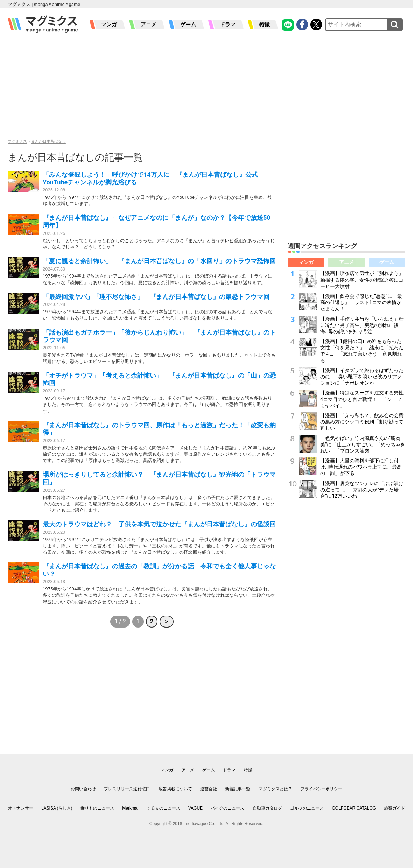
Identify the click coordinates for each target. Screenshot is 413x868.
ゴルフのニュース (307, 808)
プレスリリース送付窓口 (127, 789)
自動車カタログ (267, 808)
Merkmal (130, 808)
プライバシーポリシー (321, 789)
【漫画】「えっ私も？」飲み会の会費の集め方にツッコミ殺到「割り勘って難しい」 (362, 422)
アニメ (149, 24)
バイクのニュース (227, 808)
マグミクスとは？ (275, 789)
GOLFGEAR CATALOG (354, 808)
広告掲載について (175, 789)
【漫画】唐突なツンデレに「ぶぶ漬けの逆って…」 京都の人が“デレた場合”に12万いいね (362, 490)
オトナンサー (21, 808)
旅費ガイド (394, 808)
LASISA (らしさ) (57, 808)
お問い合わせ (83, 789)
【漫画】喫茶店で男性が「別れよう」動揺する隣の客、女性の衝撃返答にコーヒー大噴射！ (362, 280)
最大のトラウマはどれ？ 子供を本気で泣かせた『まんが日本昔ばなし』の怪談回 (159, 524)
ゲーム (188, 24)
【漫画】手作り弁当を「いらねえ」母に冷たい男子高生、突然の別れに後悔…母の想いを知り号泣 (362, 325)
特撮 (265, 24)
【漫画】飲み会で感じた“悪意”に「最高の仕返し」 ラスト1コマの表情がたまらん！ (361, 302)
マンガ (109, 24)
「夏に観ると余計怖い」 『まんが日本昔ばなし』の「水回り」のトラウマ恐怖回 (159, 261)
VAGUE (195, 808)
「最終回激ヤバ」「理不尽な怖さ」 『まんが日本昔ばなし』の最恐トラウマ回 (156, 297)
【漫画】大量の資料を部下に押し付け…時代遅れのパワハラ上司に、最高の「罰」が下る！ (361, 467)
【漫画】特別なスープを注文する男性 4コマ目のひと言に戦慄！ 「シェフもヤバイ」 (364, 399)
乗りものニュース (97, 808)
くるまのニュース (163, 808)
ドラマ (228, 24)
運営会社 (209, 789)
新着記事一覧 (238, 789)
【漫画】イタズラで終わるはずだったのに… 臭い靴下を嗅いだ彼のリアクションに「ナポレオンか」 (362, 377)
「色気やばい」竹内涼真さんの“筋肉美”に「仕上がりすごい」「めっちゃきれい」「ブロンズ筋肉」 (363, 444)
